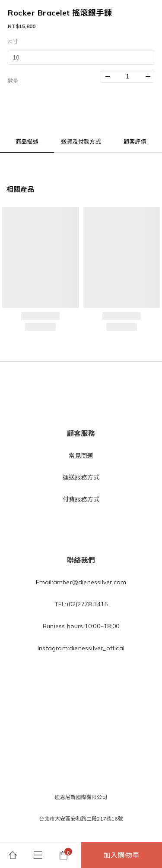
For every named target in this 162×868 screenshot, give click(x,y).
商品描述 (27, 141)
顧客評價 (135, 141)
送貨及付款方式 (81, 141)
